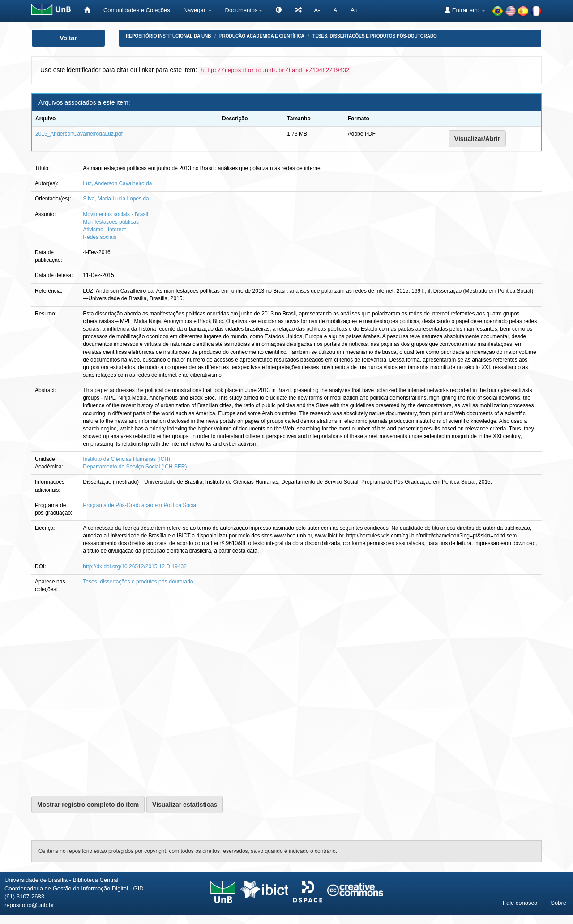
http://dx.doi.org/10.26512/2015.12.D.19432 (135, 566)
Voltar (68, 38)
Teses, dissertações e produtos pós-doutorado (375, 36)
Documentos (244, 10)
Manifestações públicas (111, 222)
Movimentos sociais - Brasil (115, 214)
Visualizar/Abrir (477, 139)
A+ (354, 10)
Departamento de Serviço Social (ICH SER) (135, 467)
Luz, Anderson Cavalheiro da (117, 183)
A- (317, 10)
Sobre (558, 903)
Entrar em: (465, 10)
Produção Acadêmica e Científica (262, 36)
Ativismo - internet (104, 230)
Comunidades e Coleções (137, 10)
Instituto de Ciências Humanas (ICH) (126, 459)
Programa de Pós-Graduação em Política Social (140, 505)
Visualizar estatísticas (185, 805)
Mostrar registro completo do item (88, 805)
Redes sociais (100, 237)
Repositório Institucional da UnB (169, 36)
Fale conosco (520, 903)
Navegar (198, 10)
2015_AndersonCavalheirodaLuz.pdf (79, 134)
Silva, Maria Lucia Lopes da (116, 199)
